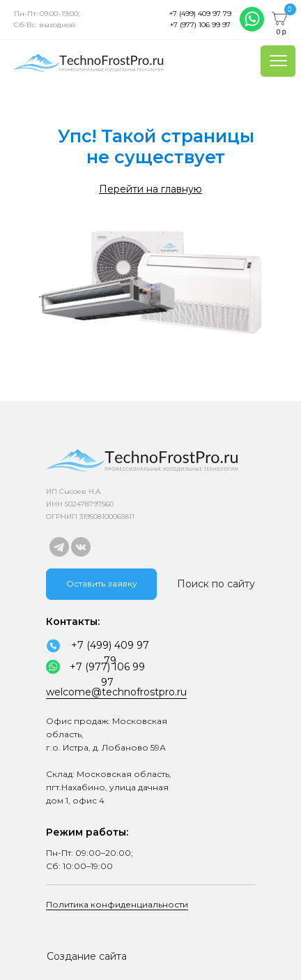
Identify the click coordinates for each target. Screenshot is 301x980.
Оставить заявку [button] (102, 583)
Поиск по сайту (216, 584)
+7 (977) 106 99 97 (200, 25)
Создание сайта (87, 956)
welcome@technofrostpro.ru (116, 692)
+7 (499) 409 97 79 (200, 14)
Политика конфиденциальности (117, 904)
